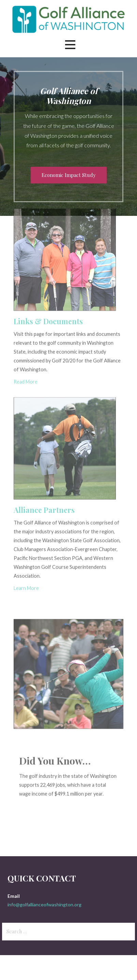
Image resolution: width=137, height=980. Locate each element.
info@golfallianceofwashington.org (44, 904)
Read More (26, 357)
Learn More (26, 560)
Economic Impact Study (69, 175)
